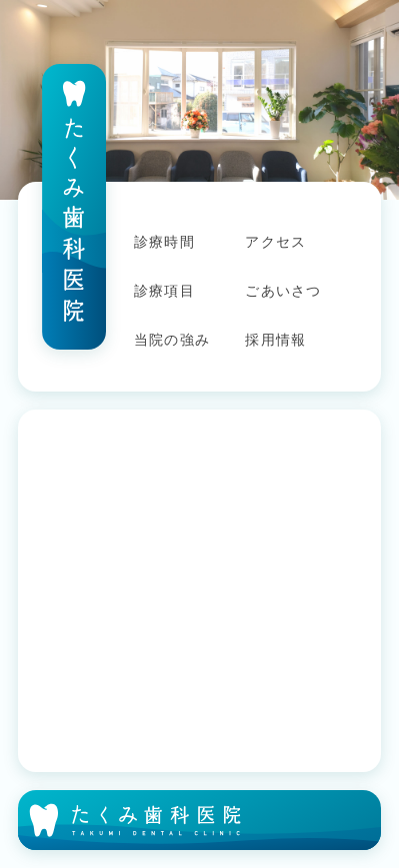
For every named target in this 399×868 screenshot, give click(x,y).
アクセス (275, 242)
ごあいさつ (283, 291)
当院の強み (172, 340)
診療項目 (164, 291)
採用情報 (275, 340)
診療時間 (164, 242)
